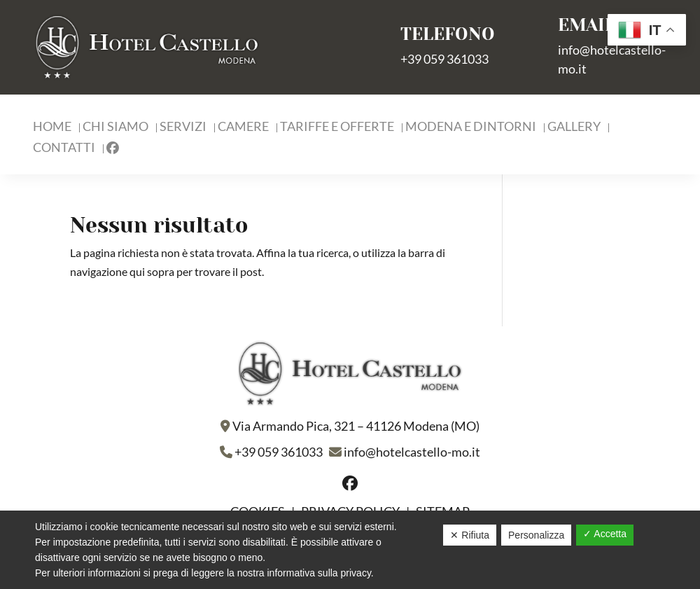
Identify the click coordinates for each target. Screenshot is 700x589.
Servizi (183, 127)
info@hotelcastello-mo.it (412, 452)
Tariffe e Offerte (337, 127)
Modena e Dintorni (471, 127)
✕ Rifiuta (470, 535)
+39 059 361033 (444, 59)
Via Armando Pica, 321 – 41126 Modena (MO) (356, 426)
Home (52, 127)
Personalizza (536, 535)
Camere (243, 127)
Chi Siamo (115, 127)
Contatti (64, 148)
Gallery (574, 127)
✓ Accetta (605, 534)
